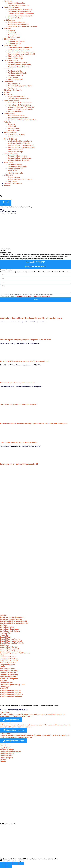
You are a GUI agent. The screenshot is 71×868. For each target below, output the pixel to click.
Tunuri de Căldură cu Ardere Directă (13, 621)
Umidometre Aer (14, 84)
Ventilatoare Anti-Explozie (10, 631)
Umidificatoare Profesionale (18, 24)
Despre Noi (4, 744)
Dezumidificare (6, 637)
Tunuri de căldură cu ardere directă (21, 52)
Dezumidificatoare (11, 60)
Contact (3, 762)
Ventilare (3, 625)
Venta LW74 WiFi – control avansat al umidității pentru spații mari (25, 361)
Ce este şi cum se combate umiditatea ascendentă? (19, 464)
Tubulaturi (4, 689)
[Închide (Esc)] (21, 863)
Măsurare (4, 681)
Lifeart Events (5, 733)
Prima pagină (5, 207)
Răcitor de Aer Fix (14, 43)
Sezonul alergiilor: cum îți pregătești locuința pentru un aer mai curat (25, 340)
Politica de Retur (6, 756)
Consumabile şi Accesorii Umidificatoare (22, 26)
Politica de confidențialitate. (42, 297)
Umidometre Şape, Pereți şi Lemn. (13, 685)
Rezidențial (12, 33)
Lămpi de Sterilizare (15, 18)
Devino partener (14, 35)
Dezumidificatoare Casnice (10, 639)
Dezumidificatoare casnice (17, 63)
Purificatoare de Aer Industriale (19, 12)
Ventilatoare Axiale (15, 71)
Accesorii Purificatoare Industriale (20, 16)
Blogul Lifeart (5, 748)
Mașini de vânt (13, 77)
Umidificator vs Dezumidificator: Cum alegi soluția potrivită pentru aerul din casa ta (31, 318)
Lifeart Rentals (6, 723)
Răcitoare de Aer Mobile (9, 675)
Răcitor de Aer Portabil (16, 41)
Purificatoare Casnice (8, 657)
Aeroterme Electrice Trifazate (19, 50)
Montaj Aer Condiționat (9, 679)
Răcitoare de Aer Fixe (8, 673)
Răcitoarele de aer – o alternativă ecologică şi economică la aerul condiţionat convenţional (34, 423)
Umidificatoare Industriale (10, 649)
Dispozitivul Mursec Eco (16, 3)
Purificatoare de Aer (11, 7)
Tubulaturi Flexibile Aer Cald (10, 690)
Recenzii (3, 746)
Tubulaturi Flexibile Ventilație (11, 696)
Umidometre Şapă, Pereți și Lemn (20, 86)
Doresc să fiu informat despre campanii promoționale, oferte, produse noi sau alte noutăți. (28, 294)
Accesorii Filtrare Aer (8, 663)
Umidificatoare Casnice (16, 22)
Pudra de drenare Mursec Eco (19, 5)
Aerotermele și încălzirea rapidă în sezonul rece (17, 383)
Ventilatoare (8, 69)
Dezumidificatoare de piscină (18, 67)
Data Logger (12, 88)
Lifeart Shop (5, 712)
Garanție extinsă (14, 37)
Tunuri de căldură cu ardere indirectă (21, 54)
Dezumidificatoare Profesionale (12, 643)
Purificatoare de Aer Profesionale (20, 9)
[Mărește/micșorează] (3, 863)
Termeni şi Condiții (7, 750)
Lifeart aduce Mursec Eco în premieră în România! (19, 442)
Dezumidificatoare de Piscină (11, 641)
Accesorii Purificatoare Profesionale (21, 14)
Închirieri (7, 92)
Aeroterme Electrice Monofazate (20, 48)
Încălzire (3, 615)
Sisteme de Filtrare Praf (9, 661)
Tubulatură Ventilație (15, 58)
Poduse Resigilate (7, 758)
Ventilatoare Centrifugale (17, 73)
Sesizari (3, 760)
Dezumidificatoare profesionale (19, 65)
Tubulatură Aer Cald (15, 56)
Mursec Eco (8, 94)
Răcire (2, 667)
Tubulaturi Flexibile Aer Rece (11, 692)
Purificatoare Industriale (9, 659)
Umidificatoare (9, 20)
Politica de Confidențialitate (10, 752)
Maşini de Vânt (5, 633)
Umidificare (4, 645)
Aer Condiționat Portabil (9, 671)
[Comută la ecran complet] (9, 863)
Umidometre (8, 82)
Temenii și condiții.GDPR (24, 297)
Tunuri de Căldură (10, 46)
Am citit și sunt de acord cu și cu (26, 297)
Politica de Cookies (7, 754)
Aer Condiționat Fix (7, 669)
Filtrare (3, 655)
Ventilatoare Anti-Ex (15, 75)
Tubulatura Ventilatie (15, 79)
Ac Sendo (7, 29)
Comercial (11, 31)
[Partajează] (15, 863)
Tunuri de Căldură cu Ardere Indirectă (14, 623)
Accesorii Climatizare (8, 677)
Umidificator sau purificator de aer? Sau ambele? (18, 404)
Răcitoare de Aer (10, 39)
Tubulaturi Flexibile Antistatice (11, 694)
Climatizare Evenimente (13, 90)
